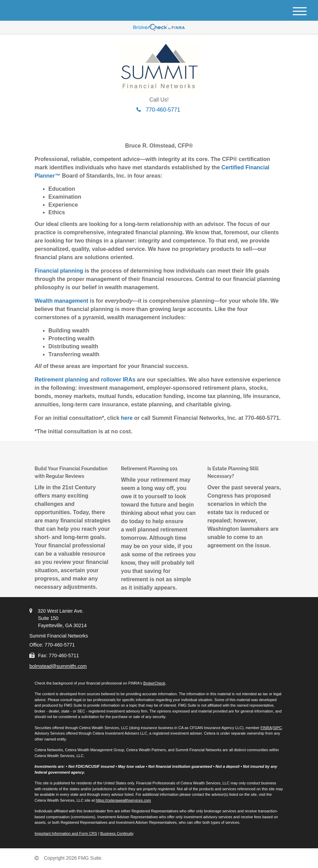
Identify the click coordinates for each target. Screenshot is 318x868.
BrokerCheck (155, 683)
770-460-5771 (158, 110)
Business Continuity (117, 833)
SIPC (278, 728)
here (127, 418)
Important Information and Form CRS (66, 833)
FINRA (266, 728)
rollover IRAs (118, 380)
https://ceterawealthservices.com (123, 800)
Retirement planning (61, 380)
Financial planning (59, 271)
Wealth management (61, 301)
